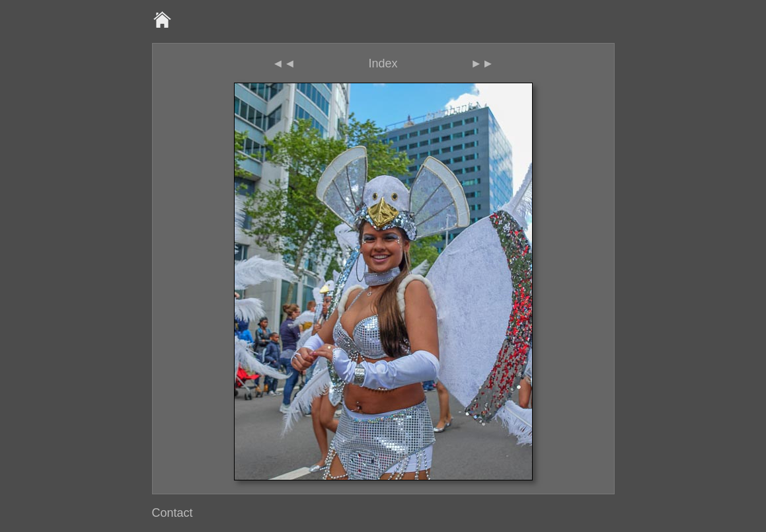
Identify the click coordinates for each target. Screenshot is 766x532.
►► (482, 63)
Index (383, 63)
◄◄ (284, 63)
